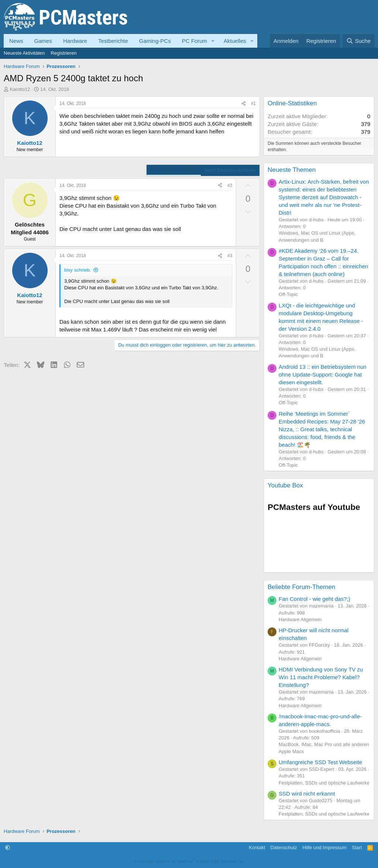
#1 (253, 103)
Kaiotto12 (20, 89)
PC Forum (195, 41)
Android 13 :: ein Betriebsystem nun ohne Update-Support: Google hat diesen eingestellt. (323, 375)
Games (43, 41)
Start (357, 847)
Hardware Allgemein (300, 619)
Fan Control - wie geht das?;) (314, 599)
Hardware (75, 41)
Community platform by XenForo (189, 861)
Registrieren (63, 53)
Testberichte (113, 41)
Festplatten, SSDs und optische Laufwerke (324, 783)
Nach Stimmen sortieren (230, 170)
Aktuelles (235, 41)
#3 (230, 256)
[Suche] (358, 41)
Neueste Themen (292, 170)
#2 (230, 185)
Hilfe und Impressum (324, 847)
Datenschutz (284, 847)
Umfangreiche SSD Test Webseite (320, 762)
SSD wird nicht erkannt (307, 794)
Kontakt (257, 847)
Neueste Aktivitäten (24, 53)
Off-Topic (288, 294)
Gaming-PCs (155, 41)
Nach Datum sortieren (173, 170)
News (16, 41)
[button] (213, 41)
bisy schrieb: (78, 270)
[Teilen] (244, 104)
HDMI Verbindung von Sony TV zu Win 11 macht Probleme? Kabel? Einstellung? (321, 677)
